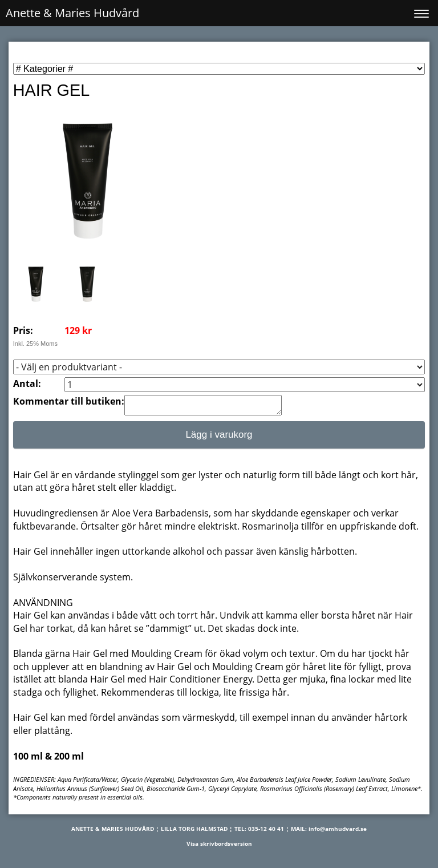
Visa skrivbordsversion (219, 847)
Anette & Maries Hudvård (72, 13)
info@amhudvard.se (338, 832)
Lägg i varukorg (219, 438)
